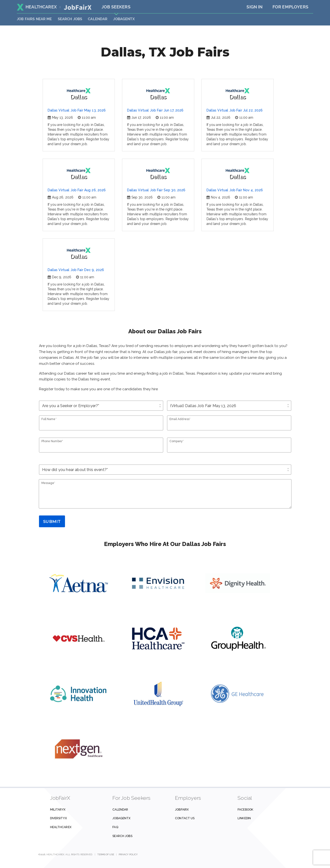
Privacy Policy (128, 854)
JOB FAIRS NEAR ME (34, 19)
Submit (52, 521)
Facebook (245, 809)
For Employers (290, 7)
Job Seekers (116, 7)
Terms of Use (106, 854)
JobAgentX (124, 19)
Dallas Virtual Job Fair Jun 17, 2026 (155, 110)
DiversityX (58, 818)
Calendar (98, 19)
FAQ (115, 827)
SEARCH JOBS (70, 19)
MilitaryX (58, 809)
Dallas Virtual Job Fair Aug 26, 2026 (77, 190)
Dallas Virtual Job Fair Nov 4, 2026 (235, 190)
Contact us (185, 818)
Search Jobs (122, 836)
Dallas (79, 94)
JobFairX (182, 809)
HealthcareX (37, 7)
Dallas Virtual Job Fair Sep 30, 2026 (156, 190)
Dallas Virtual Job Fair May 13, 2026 (77, 110)
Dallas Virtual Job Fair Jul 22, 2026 (235, 110)
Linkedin (244, 818)
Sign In (255, 7)
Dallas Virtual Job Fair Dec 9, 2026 (76, 270)
